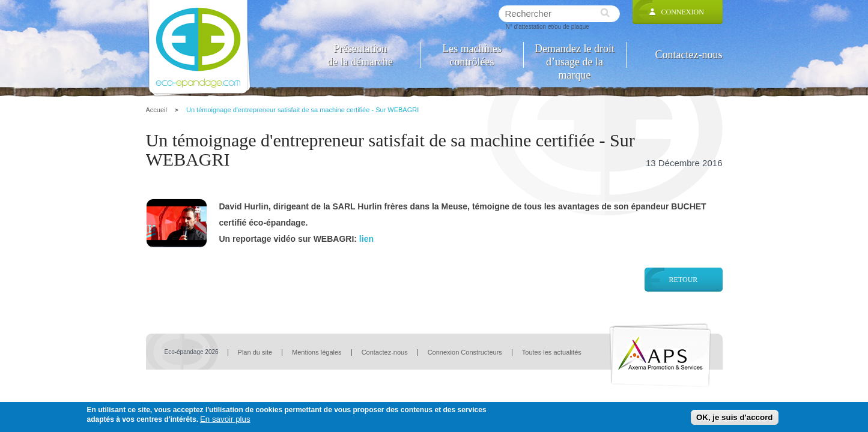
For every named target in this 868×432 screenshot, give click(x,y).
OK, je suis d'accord (735, 417)
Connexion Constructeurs (465, 352)
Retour (684, 280)
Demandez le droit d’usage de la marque (575, 55)
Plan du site (255, 352)
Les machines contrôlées (472, 55)
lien (366, 239)
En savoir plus (225, 419)
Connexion (683, 12)
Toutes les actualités (552, 352)
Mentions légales (317, 352)
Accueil (156, 110)
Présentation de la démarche (360, 55)
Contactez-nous (689, 55)
